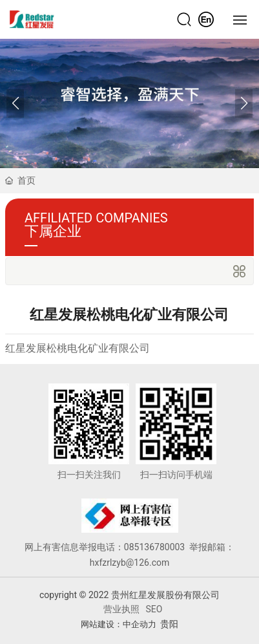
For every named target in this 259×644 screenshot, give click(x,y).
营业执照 (121, 609)
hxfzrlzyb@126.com (130, 563)
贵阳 (169, 624)
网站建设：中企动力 (119, 624)
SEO (154, 609)
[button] (244, 103)
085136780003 (156, 547)
